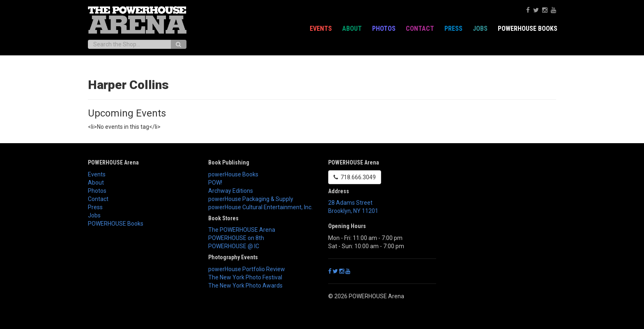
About (352, 29)
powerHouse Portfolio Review (247, 269)
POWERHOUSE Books (528, 29)
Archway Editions (231, 191)
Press (453, 29)
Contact (420, 29)
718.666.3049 (355, 177)
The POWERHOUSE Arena (242, 230)
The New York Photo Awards (245, 286)
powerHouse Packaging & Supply (251, 199)
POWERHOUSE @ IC (234, 246)
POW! (215, 183)
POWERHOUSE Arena (113, 162)
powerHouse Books (233, 174)
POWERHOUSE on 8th (236, 238)
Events (321, 29)
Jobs (480, 29)
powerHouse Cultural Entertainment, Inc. (260, 207)
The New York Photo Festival (245, 277)
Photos (384, 29)
